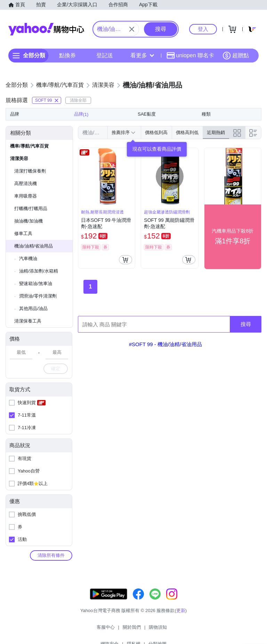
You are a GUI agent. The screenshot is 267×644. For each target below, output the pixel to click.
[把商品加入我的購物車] (126, 260)
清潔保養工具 (28, 321)
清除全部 (78, 100)
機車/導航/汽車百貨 (29, 146)
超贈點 (236, 56)
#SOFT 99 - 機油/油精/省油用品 (166, 344)
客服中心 (70, 630)
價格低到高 (156, 132)
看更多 (142, 55)
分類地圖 (197, 630)
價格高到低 (187, 132)
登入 (203, 29)
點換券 (67, 55)
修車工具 (23, 233)
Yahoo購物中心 (46, 29)
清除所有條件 (51, 555)
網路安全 (149, 630)
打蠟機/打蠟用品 (31, 208)
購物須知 (123, 630)
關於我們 (96, 630)
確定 (56, 369)
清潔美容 (19, 158)
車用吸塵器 (26, 196)
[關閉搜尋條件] (132, 29)
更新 (181, 617)
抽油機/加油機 (29, 221)
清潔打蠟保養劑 (30, 171)
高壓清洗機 (26, 183)
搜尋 (246, 324)
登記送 (105, 55)
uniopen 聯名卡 (190, 56)
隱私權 (173, 630)
